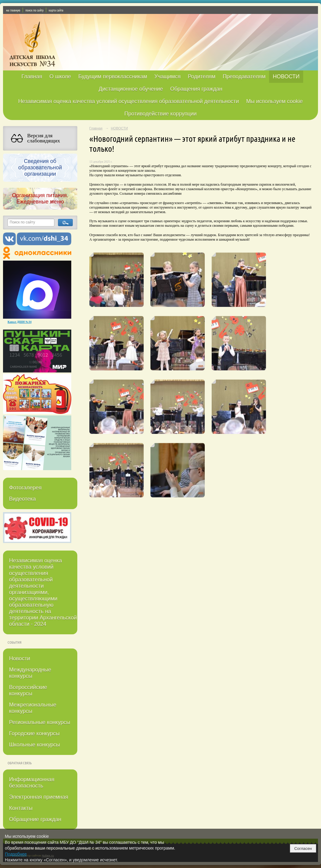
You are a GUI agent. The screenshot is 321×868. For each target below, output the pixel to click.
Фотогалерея (25, 488)
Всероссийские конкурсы (28, 690)
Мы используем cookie (274, 101)
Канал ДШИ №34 (19, 322)
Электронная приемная (39, 797)
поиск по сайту (34, 10)
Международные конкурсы (30, 673)
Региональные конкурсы (40, 722)
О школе (60, 76)
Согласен (303, 848)
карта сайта (56, 10)
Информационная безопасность (32, 783)
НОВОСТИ (286, 76)
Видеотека (22, 499)
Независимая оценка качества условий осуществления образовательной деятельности (128, 101)
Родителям (202, 76)
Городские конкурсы (34, 733)
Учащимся (167, 76)
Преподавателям (244, 76)
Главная (32, 76)
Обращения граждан (196, 89)
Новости (20, 658)
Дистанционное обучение (131, 89)
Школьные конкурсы (35, 745)
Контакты (21, 808)
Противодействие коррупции (160, 114)
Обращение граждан (35, 819)
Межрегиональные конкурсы (33, 708)
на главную (13, 10)
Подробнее (16, 854)
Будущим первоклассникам (113, 76)
